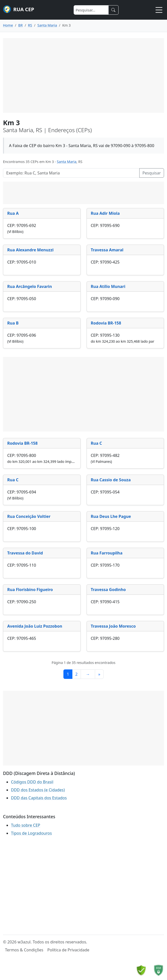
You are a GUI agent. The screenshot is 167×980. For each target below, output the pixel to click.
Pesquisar (152, 173)
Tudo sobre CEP (26, 825)
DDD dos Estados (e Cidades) (38, 790)
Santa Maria (67, 162)
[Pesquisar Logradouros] (71, 173)
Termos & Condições (24, 950)
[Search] (91, 10)
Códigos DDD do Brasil (32, 782)
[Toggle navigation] (159, 10)
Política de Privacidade (68, 950)
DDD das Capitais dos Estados (39, 798)
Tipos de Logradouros (31, 833)
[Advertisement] (83, 75)
